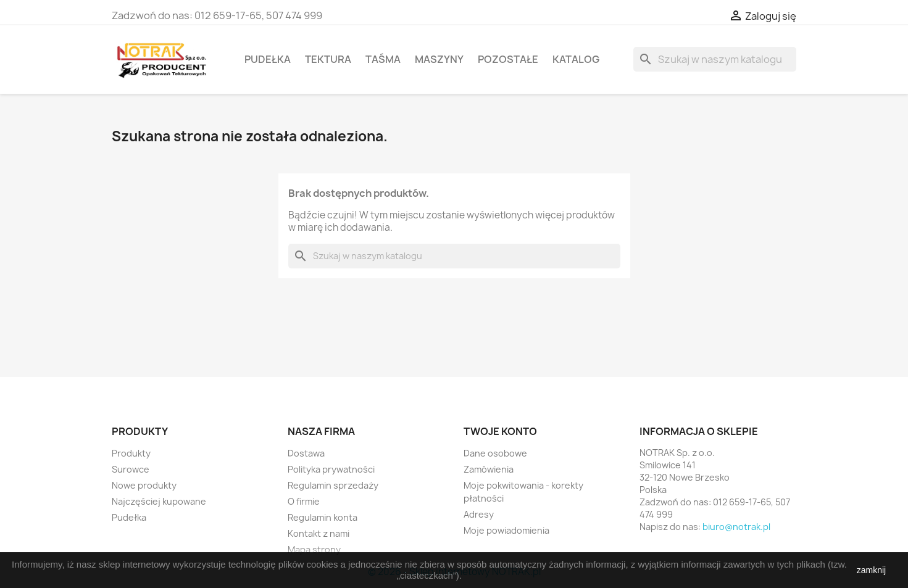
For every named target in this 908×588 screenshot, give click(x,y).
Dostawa (306, 453)
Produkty (131, 453)
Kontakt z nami (319, 533)
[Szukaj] (715, 59)
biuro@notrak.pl (736, 527)
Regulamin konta (323, 517)
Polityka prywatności (331, 469)
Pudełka (268, 59)
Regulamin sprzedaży (333, 485)
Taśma (383, 59)
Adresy (479, 514)
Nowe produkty (144, 485)
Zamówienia (489, 469)
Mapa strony (314, 549)
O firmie (304, 501)
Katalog (576, 59)
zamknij (871, 570)
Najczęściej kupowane (159, 501)
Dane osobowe (495, 453)
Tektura (328, 59)
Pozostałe (508, 59)
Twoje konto (500, 431)
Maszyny (439, 59)
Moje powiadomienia (506, 530)
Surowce (131, 469)
